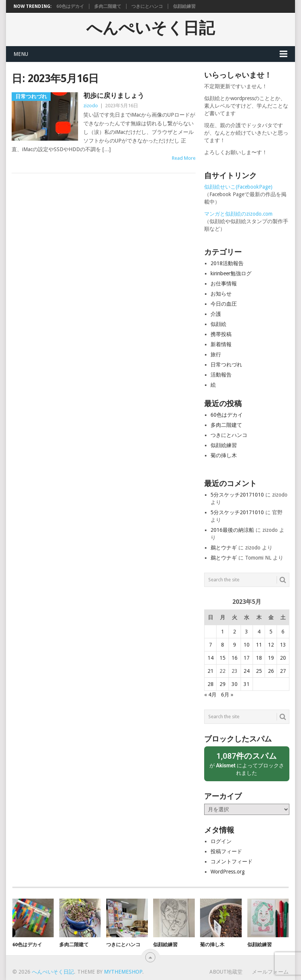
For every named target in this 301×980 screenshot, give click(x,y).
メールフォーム (270, 972)
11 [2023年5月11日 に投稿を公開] (259, 645)
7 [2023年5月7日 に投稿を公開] (211, 645)
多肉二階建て (108, 6)
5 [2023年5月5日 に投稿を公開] (271, 632)
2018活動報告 (227, 263)
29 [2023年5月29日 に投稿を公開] (223, 684)
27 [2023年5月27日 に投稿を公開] (283, 671)
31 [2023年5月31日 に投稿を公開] (247, 684)
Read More (184, 158)
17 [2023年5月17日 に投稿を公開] (247, 658)
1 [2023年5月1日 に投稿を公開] (223, 632)
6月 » (227, 695)
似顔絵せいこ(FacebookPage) (238, 187)
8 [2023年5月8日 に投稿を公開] (223, 645)
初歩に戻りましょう (114, 95)
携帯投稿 (221, 334)
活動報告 (221, 375)
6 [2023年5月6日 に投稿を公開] (283, 632)
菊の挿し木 (224, 455)
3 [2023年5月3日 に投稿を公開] (247, 632)
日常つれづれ (226, 365)
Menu (21, 54)
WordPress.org (228, 872)
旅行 (216, 354)
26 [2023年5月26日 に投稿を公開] (271, 671)
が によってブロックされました (247, 763)
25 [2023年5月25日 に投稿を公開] (259, 671)
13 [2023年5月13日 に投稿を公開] (283, 645)
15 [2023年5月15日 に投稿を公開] (223, 658)
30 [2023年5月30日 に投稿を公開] (235, 684)
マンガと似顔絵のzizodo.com (238, 214)
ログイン (221, 841)
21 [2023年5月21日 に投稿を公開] (211, 671)
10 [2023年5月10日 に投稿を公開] (247, 645)
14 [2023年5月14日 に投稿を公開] (211, 658)
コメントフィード (232, 861)
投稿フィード (226, 851)
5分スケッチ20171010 (237, 495)
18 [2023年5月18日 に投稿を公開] (259, 658)
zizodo (91, 106)
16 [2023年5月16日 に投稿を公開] (235, 658)
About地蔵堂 (226, 972)
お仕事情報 (224, 284)
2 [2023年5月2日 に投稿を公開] (235, 632)
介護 (216, 314)
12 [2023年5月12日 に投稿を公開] (271, 645)
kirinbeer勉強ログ (231, 273)
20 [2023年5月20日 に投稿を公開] (283, 658)
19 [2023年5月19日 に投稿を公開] (271, 658)
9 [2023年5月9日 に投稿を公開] (235, 645)
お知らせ (221, 294)
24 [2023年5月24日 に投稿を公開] (247, 671)
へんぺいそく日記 (150, 28)
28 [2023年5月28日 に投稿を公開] (211, 684)
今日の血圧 (224, 304)
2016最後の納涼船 (232, 530)
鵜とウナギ (224, 548)
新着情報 (221, 344)
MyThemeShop (123, 972)
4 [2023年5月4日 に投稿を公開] (259, 632)
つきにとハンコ (147, 6)
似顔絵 (218, 324)
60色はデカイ (70, 6)
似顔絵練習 (184, 6)
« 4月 (210, 695)
